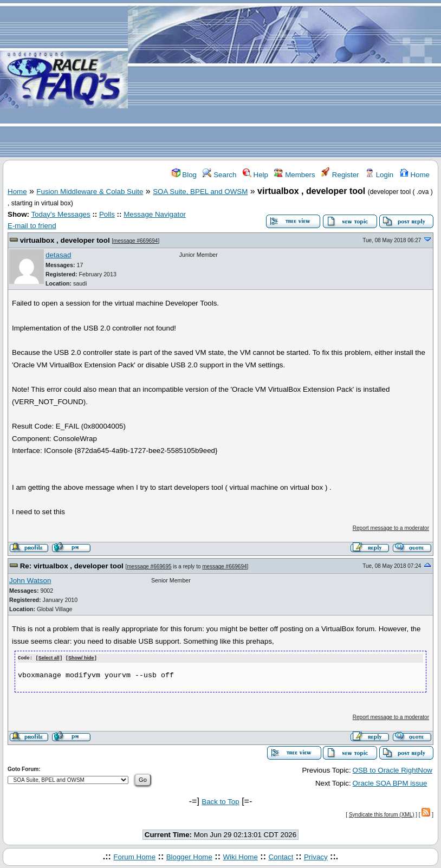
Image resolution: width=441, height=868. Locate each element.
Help (255, 175)
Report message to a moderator (391, 528)
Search (219, 175)
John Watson (30, 581)
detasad (58, 255)
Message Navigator (155, 214)
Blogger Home (189, 856)
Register (340, 175)
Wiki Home (240, 856)
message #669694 (135, 241)
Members (294, 175)
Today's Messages (60, 214)
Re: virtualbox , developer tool (72, 566)
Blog (184, 175)
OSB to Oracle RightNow (393, 770)
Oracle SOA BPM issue (390, 783)
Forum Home (134, 856)
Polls (107, 214)
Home (415, 175)
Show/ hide (81, 658)
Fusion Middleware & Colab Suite (90, 192)
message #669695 (149, 566)
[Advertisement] (284, 79)
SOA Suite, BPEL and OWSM (200, 192)
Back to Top (220, 801)
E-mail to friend (32, 226)
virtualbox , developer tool (65, 240)
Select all (49, 658)
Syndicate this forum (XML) (382, 814)
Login (379, 175)
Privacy (316, 856)
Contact (281, 856)
